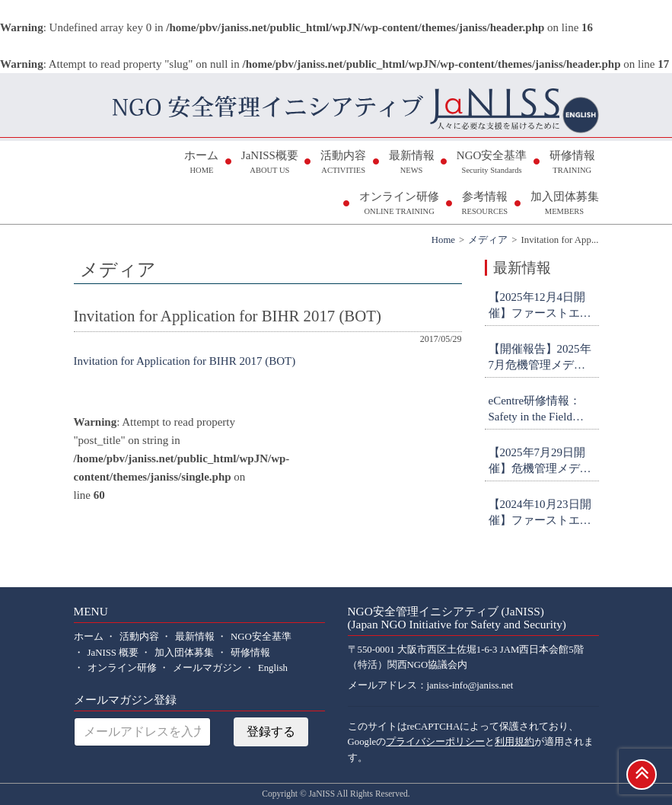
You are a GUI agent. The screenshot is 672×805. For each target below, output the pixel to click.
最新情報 (412, 163)
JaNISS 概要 (113, 653)
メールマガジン (207, 668)
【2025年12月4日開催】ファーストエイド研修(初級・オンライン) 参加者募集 (542, 306)
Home (443, 240)
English (273, 668)
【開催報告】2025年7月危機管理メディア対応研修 (540, 358)
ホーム (201, 163)
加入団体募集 (565, 204)
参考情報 (484, 204)
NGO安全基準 (492, 163)
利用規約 (514, 742)
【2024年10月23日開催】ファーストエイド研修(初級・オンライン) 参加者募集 (542, 513)
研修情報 (572, 163)
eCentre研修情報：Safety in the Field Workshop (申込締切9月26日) (541, 410)
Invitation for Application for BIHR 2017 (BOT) (185, 361)
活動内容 (343, 163)
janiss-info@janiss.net (470, 685)
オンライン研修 (399, 204)
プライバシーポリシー (435, 742)
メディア (488, 240)
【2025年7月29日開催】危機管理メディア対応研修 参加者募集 (541, 462)
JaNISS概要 (270, 163)
